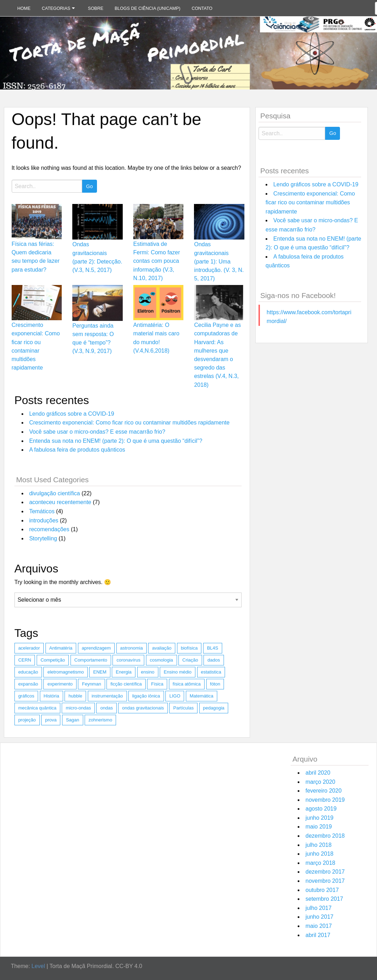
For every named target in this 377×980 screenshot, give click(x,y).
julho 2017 (318, 908)
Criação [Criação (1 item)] (190, 660)
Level (38, 966)
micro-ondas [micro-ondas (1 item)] (78, 708)
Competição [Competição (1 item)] (53, 660)
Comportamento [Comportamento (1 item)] (91, 660)
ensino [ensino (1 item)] (148, 672)
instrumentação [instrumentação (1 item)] (107, 696)
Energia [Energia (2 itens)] (124, 672)
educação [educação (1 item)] (28, 672)
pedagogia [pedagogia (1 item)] (214, 708)
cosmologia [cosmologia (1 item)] (162, 660)
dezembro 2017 (325, 872)
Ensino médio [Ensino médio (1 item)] (178, 672)
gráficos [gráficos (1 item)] (26, 696)
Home (24, 8)
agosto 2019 (321, 809)
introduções (44, 520)
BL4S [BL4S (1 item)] (213, 648)
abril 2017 (318, 935)
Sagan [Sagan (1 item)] (73, 720)
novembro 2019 (325, 800)
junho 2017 (319, 917)
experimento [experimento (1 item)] (60, 684)
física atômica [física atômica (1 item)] (187, 684)
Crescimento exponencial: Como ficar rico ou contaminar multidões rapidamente (129, 423)
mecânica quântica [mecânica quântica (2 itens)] (37, 708)
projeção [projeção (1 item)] (27, 720)
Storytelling (43, 538)
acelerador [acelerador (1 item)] (29, 648)
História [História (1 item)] (51, 696)
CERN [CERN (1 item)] (25, 660)
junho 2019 (319, 818)
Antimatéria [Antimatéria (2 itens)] (61, 648)
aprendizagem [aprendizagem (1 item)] (96, 648)
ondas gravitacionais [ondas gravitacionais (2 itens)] (143, 708)
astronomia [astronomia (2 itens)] (132, 648)
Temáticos (42, 511)
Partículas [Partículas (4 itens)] (183, 708)
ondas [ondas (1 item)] (106, 708)
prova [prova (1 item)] (51, 720)
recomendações (49, 529)
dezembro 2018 (325, 836)
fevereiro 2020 (323, 791)
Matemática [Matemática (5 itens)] (202, 696)
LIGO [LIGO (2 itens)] (175, 696)
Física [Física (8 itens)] (157, 684)
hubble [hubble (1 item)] (75, 696)
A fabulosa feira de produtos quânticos (77, 450)
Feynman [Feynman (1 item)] (91, 684)
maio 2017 (319, 926)
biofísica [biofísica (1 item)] (189, 648)
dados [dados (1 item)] (214, 660)
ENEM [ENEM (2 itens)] (100, 672)
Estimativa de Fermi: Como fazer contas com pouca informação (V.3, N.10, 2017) (157, 261)
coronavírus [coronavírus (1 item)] (128, 660)
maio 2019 (319, 827)
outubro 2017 (322, 890)
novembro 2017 (325, 881)
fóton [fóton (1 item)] (215, 684)
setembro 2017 (324, 899)
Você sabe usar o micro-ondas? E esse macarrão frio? (97, 432)
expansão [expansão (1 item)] (28, 684)
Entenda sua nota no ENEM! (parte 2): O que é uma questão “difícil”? (116, 441)
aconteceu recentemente (60, 502)
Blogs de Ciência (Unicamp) (147, 8)
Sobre (96, 8)
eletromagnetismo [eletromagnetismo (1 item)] (65, 672)
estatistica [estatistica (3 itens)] (211, 672)
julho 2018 (318, 845)
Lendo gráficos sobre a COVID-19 (72, 414)
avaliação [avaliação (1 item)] (162, 648)
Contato (202, 8)
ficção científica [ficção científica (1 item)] (126, 684)
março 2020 (320, 782)
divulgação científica (55, 493)
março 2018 (320, 863)
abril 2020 (318, 773)
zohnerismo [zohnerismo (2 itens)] (100, 720)
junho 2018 (319, 854)
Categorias (56, 8)
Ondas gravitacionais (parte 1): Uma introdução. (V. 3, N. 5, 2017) (219, 261)
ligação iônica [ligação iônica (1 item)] (146, 696)
